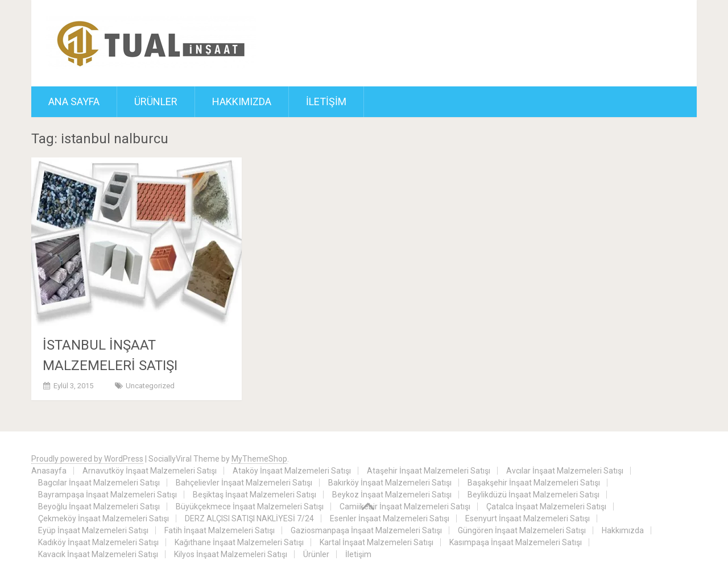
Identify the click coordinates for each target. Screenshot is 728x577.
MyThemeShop (259, 459)
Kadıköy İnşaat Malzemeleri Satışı (98, 542)
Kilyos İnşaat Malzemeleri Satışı (231, 554)
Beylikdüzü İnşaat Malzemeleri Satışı (533, 495)
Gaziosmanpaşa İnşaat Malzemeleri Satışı (366, 530)
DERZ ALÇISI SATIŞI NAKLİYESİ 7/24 (249, 518)
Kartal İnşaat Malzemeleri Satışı (377, 542)
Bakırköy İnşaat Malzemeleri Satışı (390, 483)
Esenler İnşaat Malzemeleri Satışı (390, 518)
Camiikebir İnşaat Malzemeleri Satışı (405, 507)
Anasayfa (49, 471)
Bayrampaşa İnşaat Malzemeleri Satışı (107, 495)
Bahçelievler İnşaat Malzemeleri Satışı (244, 483)
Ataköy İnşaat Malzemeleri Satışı (292, 471)
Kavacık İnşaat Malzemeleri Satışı (98, 554)
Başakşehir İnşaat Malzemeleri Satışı (534, 483)
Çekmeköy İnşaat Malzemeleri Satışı (104, 518)
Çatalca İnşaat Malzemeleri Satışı (546, 507)
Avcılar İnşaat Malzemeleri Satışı (565, 471)
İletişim (326, 101)
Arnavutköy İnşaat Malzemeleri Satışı (150, 471)
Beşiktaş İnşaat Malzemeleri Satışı (255, 495)
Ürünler (156, 101)
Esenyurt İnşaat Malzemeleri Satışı (528, 518)
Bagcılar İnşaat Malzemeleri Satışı (99, 483)
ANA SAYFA (74, 101)
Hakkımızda (242, 101)
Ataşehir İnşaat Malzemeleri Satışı (429, 471)
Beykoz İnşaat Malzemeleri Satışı (392, 495)
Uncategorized (150, 386)
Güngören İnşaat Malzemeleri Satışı (522, 530)
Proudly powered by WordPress (87, 459)
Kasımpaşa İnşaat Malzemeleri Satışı (516, 542)
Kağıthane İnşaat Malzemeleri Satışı (239, 542)
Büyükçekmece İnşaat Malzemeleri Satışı (250, 507)
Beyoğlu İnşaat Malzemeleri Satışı (99, 507)
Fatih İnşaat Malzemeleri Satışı (220, 530)
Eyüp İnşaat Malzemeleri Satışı (93, 530)
